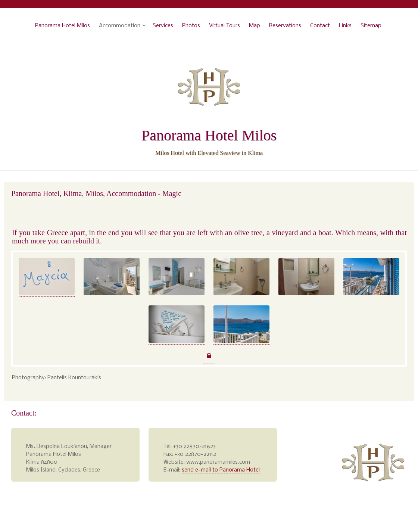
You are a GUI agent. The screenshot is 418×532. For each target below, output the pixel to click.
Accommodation (120, 26)
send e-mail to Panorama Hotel (221, 470)
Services (163, 26)
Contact (320, 26)
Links (345, 26)
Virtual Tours (224, 26)
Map (255, 26)
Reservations (285, 26)
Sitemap (371, 26)
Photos (191, 26)
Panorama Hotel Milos (63, 26)
